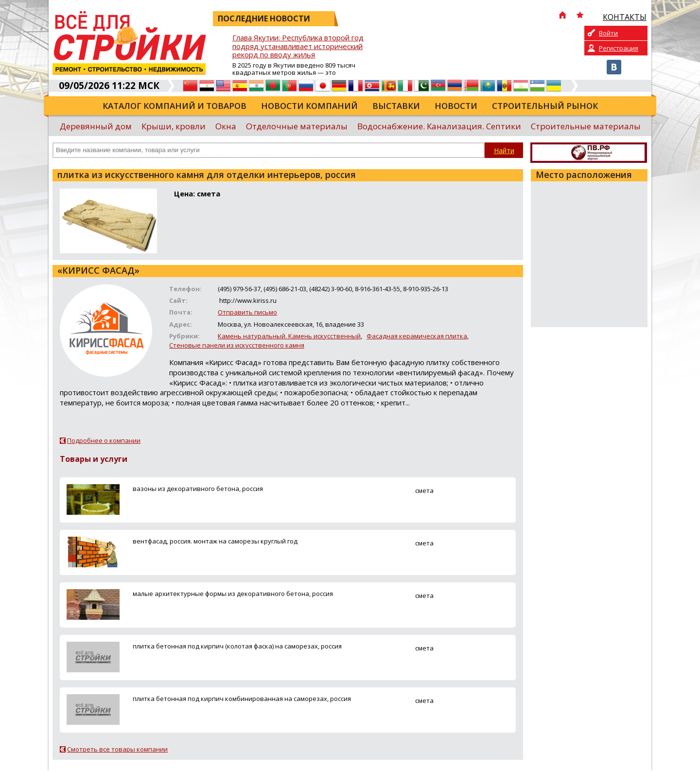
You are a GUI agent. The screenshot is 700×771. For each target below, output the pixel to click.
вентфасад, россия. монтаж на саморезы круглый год (215, 541)
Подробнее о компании (104, 440)
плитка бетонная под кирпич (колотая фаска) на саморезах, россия (237, 646)
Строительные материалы (586, 126)
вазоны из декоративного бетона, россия (198, 489)
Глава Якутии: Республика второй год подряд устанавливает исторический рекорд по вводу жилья (298, 46)
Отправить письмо (247, 312)
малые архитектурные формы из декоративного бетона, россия (233, 594)
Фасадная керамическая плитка (417, 336)
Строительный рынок (545, 106)
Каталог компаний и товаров (175, 106)
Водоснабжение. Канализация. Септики (439, 126)
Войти (608, 33)
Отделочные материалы (297, 126)
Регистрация (619, 48)
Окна (226, 126)
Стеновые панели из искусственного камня (237, 345)
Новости (456, 106)
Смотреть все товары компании (117, 749)
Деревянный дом (96, 126)
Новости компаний (309, 106)
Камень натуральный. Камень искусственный (289, 336)
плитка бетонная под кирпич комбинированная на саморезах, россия (242, 699)
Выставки (396, 106)
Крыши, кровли (174, 126)
